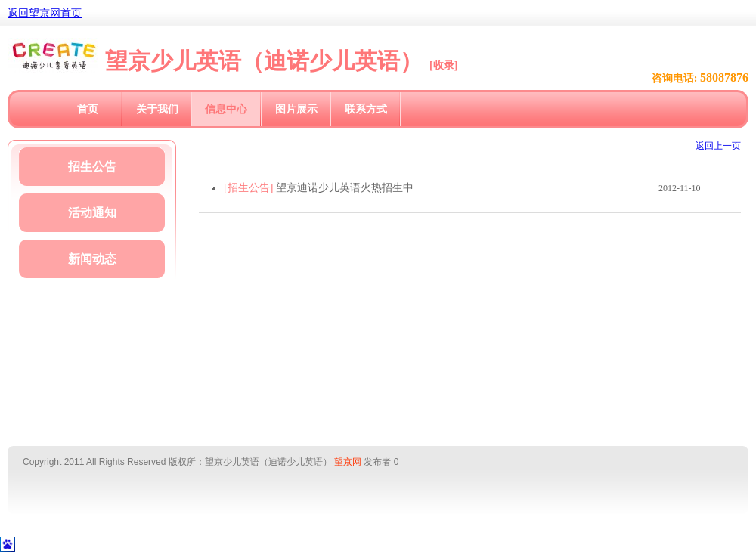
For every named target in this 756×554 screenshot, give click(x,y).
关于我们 (157, 109)
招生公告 (92, 167)
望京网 (348, 462)
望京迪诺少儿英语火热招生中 (345, 188)
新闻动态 (92, 259)
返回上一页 (718, 146)
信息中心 (226, 109)
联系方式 (366, 109)
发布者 (377, 462)
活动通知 (92, 213)
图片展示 (296, 109)
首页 (88, 109)
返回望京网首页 (45, 13)
